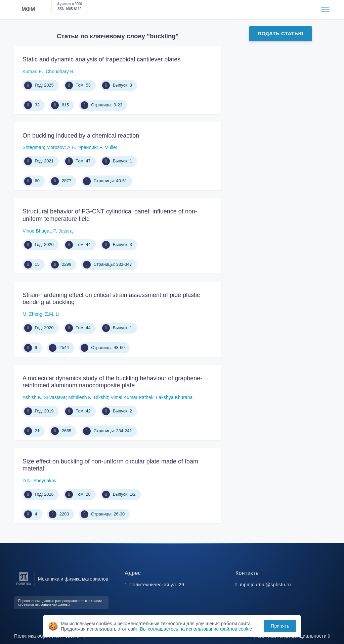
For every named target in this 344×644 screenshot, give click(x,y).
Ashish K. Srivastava (44, 397)
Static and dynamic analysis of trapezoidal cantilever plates (101, 59)
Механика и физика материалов (73, 579)
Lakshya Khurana (174, 397)
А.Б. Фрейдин (82, 147)
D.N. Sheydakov (39, 481)
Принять (280, 626)
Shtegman (33, 147)
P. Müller (108, 147)
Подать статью (281, 33)
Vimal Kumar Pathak (132, 397)
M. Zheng (32, 314)
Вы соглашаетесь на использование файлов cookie (197, 629)
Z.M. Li (52, 314)
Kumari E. (33, 71)
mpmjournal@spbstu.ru (265, 585)
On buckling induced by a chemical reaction (81, 136)
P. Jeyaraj (63, 231)
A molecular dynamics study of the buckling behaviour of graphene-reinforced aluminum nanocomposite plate (112, 382)
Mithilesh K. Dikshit (88, 397)
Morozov (56, 147)
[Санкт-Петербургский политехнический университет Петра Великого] (24, 585)
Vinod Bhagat (37, 231)
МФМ (28, 9)
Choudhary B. (60, 71)
